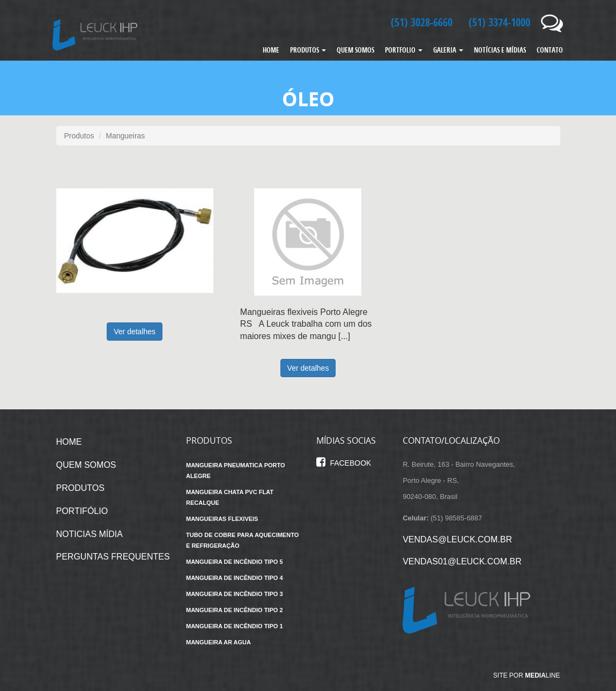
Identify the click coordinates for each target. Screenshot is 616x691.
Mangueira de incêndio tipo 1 (235, 626)
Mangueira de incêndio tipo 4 (235, 578)
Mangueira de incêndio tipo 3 (235, 594)
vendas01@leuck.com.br (462, 561)
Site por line (527, 675)
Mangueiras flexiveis (222, 519)
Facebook (344, 463)
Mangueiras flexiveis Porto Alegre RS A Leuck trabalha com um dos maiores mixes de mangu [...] (306, 324)
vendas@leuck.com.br (457, 539)
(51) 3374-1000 (499, 22)
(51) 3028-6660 (422, 22)
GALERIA (448, 50)
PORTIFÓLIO (82, 511)
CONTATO (550, 50)
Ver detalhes (135, 332)
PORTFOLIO (404, 50)
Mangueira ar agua (218, 642)
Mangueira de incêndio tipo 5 (235, 562)
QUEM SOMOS (355, 50)
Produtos (79, 136)
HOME (271, 50)
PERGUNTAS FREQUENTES (113, 557)
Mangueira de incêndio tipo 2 (235, 610)
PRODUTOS (308, 50)
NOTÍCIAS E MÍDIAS (500, 50)
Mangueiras (125, 136)
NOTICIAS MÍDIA (90, 534)
